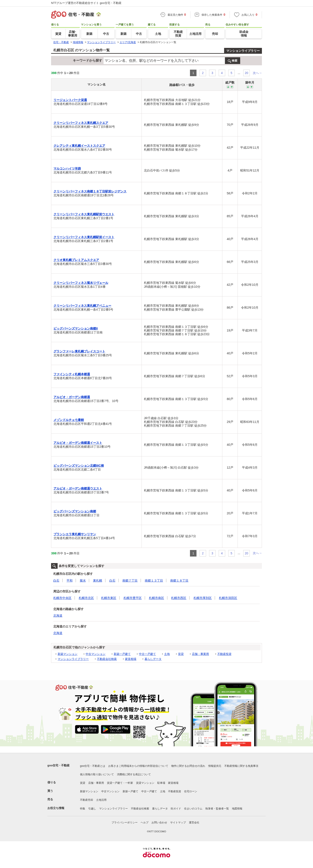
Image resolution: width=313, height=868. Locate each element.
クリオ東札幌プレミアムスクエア (76, 260)
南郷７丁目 (130, 580)
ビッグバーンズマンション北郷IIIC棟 (79, 466)
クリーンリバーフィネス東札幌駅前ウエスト (84, 214)
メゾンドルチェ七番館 (69, 420)
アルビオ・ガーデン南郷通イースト (78, 443)
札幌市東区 (109, 598)
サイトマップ (178, 823)
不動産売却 (87, 800)
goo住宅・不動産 (58, 765)
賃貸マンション (145, 783)
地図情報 (237, 809)
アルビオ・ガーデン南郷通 (72, 397)
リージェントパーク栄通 (70, 100)
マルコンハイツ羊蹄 (67, 168)
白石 (56, 580)
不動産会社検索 (107, 659)
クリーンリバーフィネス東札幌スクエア (81, 123)
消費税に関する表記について (134, 774)
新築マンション (67, 654)
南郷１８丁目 (179, 580)
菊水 (83, 580)
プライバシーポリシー (125, 823)
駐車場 (161, 783)
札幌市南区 (156, 598)
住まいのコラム (193, 809)
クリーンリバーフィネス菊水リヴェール (81, 283)
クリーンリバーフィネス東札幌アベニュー (82, 306)
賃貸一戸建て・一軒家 (120, 783)
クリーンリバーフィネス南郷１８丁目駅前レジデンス (90, 191)
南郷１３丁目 (154, 580)
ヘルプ (145, 823)
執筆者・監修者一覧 (217, 809)
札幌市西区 (179, 598)
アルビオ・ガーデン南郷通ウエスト (78, 488)
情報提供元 (215, 766)
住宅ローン (191, 791)
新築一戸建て (122, 654)
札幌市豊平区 (133, 598)
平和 (70, 580)
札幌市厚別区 (203, 598)
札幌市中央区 (62, 598)
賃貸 (181, 654)
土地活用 (101, 800)
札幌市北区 (86, 598)
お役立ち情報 (56, 808)
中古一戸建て (147, 654)
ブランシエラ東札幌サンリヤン (75, 534)
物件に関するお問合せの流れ (188, 766)
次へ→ (257, 73)
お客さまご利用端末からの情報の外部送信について (138, 766)
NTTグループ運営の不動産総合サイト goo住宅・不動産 (86, 3)
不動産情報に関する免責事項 (241, 766)
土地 (167, 654)
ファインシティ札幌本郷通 (72, 374)
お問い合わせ (159, 823)
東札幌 (98, 580)
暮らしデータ (153, 659)
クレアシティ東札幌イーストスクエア (79, 146)
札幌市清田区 (228, 598)
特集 (83, 809)
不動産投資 (224, 654)
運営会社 (194, 823)
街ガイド (176, 809)
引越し (92, 809)
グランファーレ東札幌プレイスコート (79, 351)
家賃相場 (131, 659)
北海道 (58, 616)
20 (246, 73)
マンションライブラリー (243, 51)
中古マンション (96, 654)
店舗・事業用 (200, 654)
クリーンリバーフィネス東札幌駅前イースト (84, 237)
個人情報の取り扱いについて (97, 774)
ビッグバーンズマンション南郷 (75, 511)
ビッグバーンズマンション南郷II (76, 328)
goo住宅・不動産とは (93, 766)
